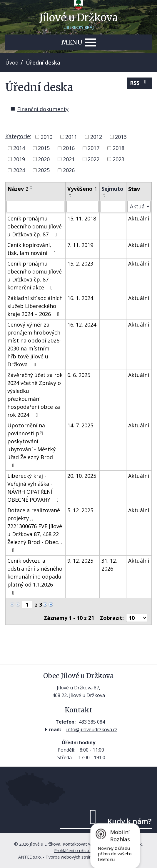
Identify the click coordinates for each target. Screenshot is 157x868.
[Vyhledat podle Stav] (139, 206)
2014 (19, 148)
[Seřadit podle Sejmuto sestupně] (105, 196)
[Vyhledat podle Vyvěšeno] (82, 207)
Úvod (12, 62)
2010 (46, 137)
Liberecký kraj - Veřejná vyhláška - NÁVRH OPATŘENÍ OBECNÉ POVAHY (34, 488)
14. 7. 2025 (80, 425)
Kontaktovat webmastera (88, 844)
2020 (44, 159)
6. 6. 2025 (79, 375)
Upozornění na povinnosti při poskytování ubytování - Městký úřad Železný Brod (31, 445)
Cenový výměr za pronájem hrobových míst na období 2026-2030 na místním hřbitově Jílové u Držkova (34, 344)
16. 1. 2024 (80, 298)
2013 (121, 137)
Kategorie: (18, 136)
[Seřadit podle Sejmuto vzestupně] (105, 194)
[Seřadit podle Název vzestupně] (31, 186)
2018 (118, 148)
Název (18, 189)
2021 (69, 159)
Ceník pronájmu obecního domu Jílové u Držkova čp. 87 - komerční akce (35, 275)
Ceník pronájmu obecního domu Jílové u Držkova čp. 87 (35, 226)
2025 (44, 170)
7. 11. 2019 (80, 245)
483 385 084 (92, 722)
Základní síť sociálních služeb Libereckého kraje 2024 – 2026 (35, 306)
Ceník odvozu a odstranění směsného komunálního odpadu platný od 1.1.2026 (35, 576)
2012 (96, 137)
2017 (93, 148)
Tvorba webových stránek (71, 857)
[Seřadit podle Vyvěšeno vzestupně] (71, 194)
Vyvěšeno (82, 189)
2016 (69, 148)
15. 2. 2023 (80, 263)
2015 (44, 148)
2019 (19, 159)
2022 (93, 159)
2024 (19, 170)
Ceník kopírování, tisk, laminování (33, 249)
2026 (69, 170)
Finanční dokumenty (43, 109)
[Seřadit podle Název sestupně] (31, 188)
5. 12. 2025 (80, 510)
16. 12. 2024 (82, 325)
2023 (118, 159)
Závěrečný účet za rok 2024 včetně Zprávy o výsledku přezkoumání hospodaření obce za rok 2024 (35, 395)
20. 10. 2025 (82, 476)
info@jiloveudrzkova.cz (92, 729)
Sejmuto (112, 189)
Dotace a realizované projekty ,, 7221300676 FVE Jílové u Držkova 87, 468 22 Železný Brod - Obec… (35, 530)
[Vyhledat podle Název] (35, 207)
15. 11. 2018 (82, 218)
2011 (71, 137)
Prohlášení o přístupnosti (78, 850)
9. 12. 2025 (80, 561)
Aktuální (139, 218)
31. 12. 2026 (109, 565)
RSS (139, 83)
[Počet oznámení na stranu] (137, 618)
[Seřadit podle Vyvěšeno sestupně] (71, 196)
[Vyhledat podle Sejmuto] (113, 207)
